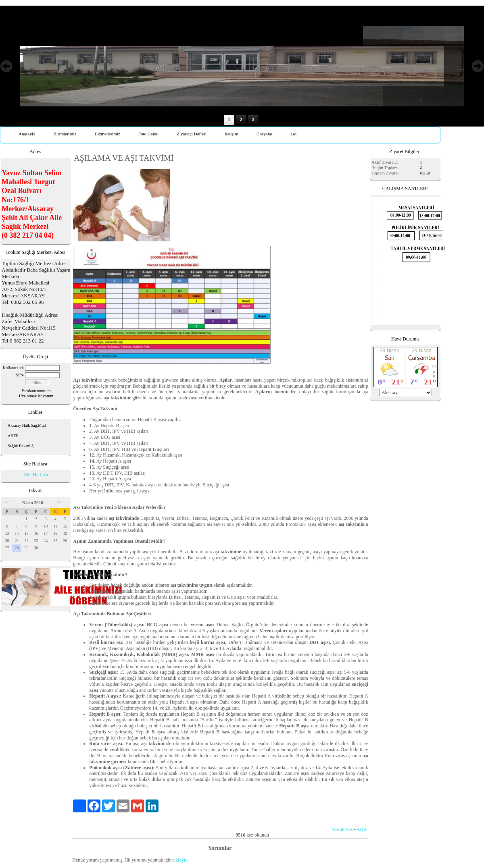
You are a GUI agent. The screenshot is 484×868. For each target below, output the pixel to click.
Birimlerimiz (65, 134)
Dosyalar (265, 134)
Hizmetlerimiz (107, 134)
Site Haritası (36, 475)
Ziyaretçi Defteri (192, 134)
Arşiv (362, 829)
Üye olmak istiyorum (36, 396)
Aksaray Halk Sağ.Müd (27, 425)
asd (293, 134)
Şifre (20, 375)
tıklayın (180, 860)
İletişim (232, 134)
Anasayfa (27, 134)
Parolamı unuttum (36, 391)
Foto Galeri (148, 134)
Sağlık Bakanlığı (21, 446)
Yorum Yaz (342, 829)
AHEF (13, 436)
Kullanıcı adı (13, 368)
